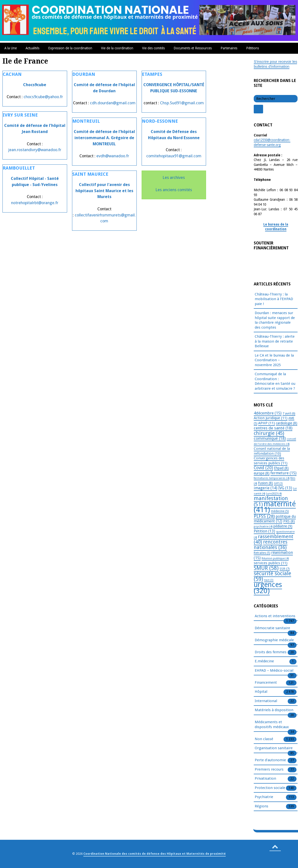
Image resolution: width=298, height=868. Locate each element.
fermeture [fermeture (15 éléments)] (283, 473)
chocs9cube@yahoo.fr (43, 97)
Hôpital (261, 692)
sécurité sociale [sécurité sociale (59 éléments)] (272, 576)
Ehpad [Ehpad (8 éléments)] (281, 468)
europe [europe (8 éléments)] (262, 473)
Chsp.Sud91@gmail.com (182, 103)
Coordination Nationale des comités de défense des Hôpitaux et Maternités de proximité (155, 854)
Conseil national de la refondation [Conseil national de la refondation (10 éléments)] (272, 451)
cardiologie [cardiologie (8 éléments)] (287, 423)
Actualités (32, 48)
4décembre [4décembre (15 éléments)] (268, 413)
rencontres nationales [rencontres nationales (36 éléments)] (271, 545)
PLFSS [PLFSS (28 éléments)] (264, 516)
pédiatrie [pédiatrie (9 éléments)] (283, 526)
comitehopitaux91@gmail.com (174, 156)
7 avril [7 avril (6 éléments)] (289, 413)
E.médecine (264, 661)
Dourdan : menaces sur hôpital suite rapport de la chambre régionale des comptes (275, 320)
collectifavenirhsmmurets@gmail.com (105, 218)
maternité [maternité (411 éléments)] (275, 507)
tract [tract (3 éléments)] (269, 580)
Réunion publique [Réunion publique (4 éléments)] (275, 558)
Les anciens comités (174, 190)
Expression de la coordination (70, 48)
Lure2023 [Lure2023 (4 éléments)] (274, 494)
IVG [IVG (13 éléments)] (285, 488)
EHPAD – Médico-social (274, 671)
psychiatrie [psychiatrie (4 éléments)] (263, 526)
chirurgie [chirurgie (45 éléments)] (269, 433)
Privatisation (265, 779)
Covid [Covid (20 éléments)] (263, 468)
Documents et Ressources (193, 48)
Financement (266, 683)
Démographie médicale (274, 640)
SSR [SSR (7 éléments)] (285, 569)
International (266, 701)
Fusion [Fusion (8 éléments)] (265, 483)
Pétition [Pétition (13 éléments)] (264, 531)
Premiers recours (269, 770)
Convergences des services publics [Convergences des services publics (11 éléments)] (271, 461)
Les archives (174, 178)
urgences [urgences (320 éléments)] (268, 588)
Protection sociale (270, 788)
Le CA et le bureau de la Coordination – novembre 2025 (274, 360)
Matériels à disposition (274, 710)
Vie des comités (153, 48)
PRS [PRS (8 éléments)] (289, 521)
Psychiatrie (264, 797)
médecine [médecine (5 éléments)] (280, 511)
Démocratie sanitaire (272, 628)
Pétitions (253, 48)
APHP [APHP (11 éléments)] (267, 423)
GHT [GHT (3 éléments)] (278, 483)
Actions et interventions (275, 616)
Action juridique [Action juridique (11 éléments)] (271, 418)
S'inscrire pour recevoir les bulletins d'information (275, 64)
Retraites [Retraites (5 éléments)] (262, 553)
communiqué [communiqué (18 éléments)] (270, 438)
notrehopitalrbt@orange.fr (35, 203)
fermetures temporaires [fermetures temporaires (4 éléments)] (272, 478)
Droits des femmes (271, 652)
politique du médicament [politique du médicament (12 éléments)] (275, 519)
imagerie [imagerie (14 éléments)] (266, 488)
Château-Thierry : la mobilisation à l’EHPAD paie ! (274, 299)
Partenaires (229, 48)
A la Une (11, 48)
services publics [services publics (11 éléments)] (271, 563)
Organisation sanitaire (274, 748)
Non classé (264, 739)
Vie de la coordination (117, 48)
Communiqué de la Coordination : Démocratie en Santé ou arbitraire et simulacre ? (275, 381)
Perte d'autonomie (270, 760)
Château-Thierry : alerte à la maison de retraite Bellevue (275, 341)
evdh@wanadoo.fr (113, 156)
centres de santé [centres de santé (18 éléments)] (273, 428)
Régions (261, 806)
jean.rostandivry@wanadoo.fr (35, 150)
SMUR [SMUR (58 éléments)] (266, 568)
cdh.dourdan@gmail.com (113, 103)
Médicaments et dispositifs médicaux (272, 725)
